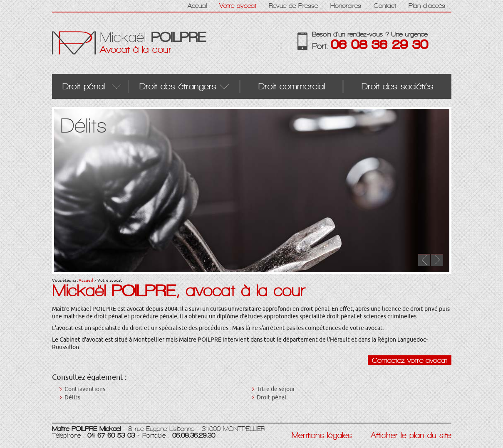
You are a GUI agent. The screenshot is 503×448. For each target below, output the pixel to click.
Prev (424, 260)
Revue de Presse (293, 6)
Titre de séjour (276, 389)
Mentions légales (322, 436)
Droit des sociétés (398, 86)
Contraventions (85, 389)
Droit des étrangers (178, 86)
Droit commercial (292, 86)
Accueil (86, 280)
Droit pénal (271, 398)
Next (437, 260)
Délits (72, 398)
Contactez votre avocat (410, 360)
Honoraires (346, 6)
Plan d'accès (427, 6)
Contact (385, 6)
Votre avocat (238, 6)
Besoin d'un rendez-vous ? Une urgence (382, 41)
